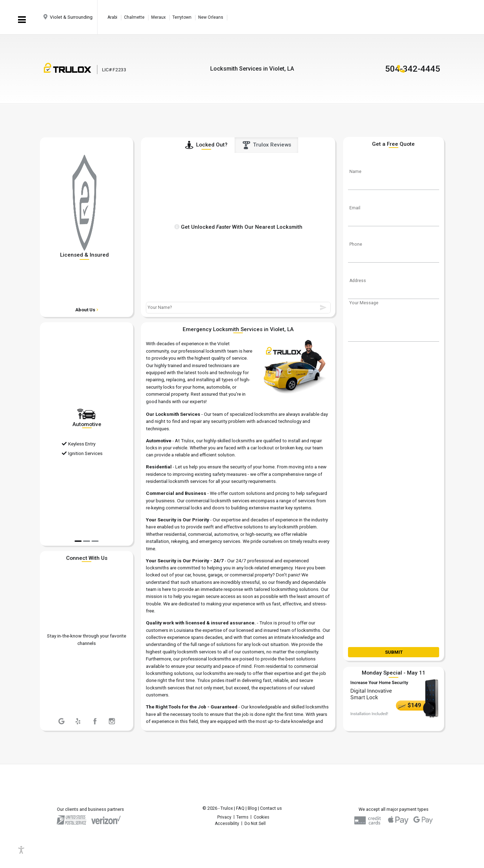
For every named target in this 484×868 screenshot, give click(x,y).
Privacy (224, 817)
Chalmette (134, 17)
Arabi (112, 17)
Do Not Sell (255, 824)
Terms (242, 817)
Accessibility (227, 824)
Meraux (158, 17)
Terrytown (182, 17)
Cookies (261, 817)
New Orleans (211, 17)
